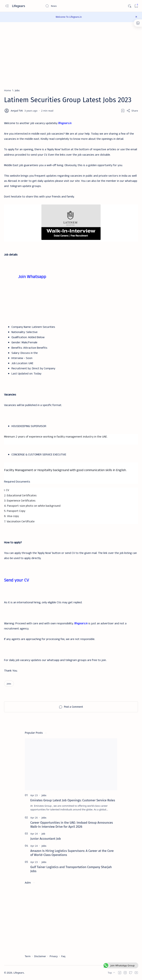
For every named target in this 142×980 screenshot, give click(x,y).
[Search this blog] (73, 6)
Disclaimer (40, 956)
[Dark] (129, 6)
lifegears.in (65, 123)
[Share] (132, 111)
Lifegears (19, 6)
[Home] (7, 90)
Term (28, 956)
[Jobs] (17, 90)
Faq (63, 956)
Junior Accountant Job (46, 839)
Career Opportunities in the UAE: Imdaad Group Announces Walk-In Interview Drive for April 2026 (72, 825)
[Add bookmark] (123, 111)
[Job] (43, 834)
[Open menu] (7, 6)
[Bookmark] (136, 6)
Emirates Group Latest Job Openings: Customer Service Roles (73, 800)
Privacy (54, 956)
